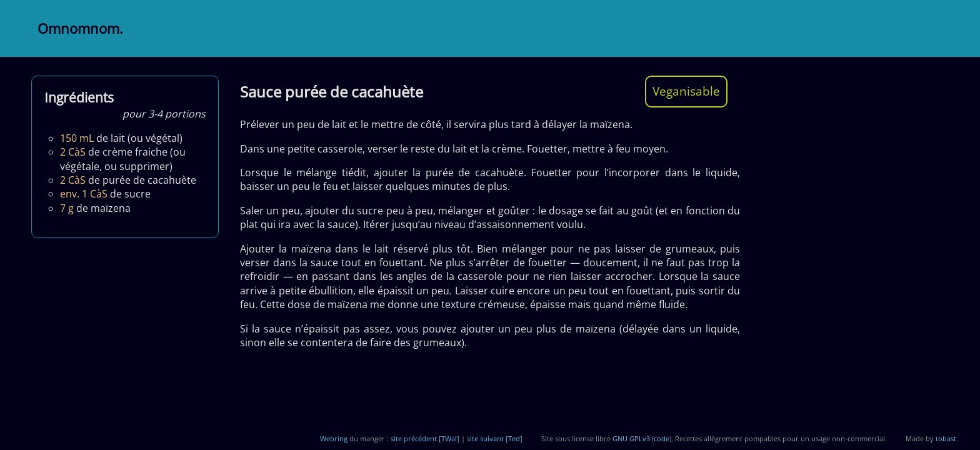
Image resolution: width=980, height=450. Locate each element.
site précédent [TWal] (425, 438)
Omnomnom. (80, 28)
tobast (946, 438)
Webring (334, 438)
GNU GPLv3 (631, 438)
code (662, 438)
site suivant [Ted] (495, 438)
